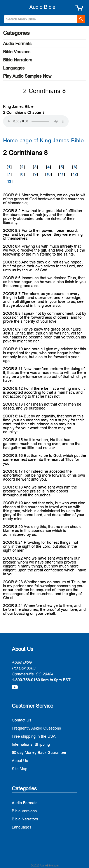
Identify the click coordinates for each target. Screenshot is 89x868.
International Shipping (31, 744)
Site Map (20, 769)
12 (75, 174)
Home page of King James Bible (43, 140)
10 (48, 174)
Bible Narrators (18, 60)
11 (62, 174)
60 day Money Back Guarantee (39, 753)
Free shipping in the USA (34, 736)
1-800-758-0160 (26, 680)
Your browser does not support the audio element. (36, 121)
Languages (14, 68)
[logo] (42, 7)
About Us (20, 761)
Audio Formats (17, 44)
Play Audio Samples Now (27, 76)
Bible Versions (17, 52)
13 (9, 181)
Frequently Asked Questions (36, 728)
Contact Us (22, 720)
